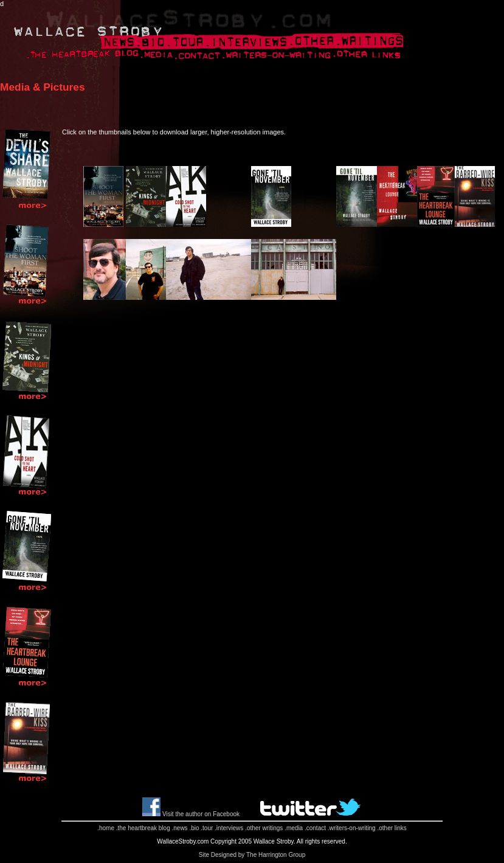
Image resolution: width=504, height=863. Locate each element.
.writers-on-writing (352, 828)
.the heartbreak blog (143, 828)
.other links (392, 828)
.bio (194, 828)
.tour (207, 828)
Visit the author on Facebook (201, 814)
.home (106, 828)
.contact (315, 828)
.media (294, 828)
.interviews (229, 828)
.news (179, 828)
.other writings (264, 828)
